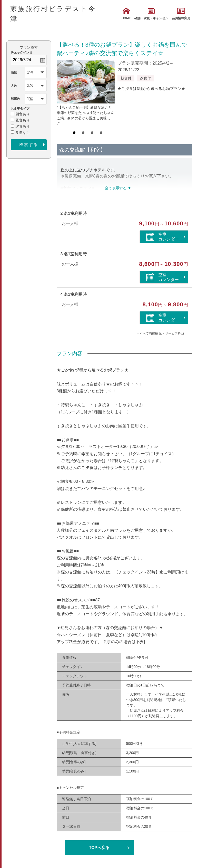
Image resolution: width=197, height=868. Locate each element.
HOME (126, 14)
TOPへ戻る (99, 848)
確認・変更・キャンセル (151, 14)
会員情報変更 (181, 14)
